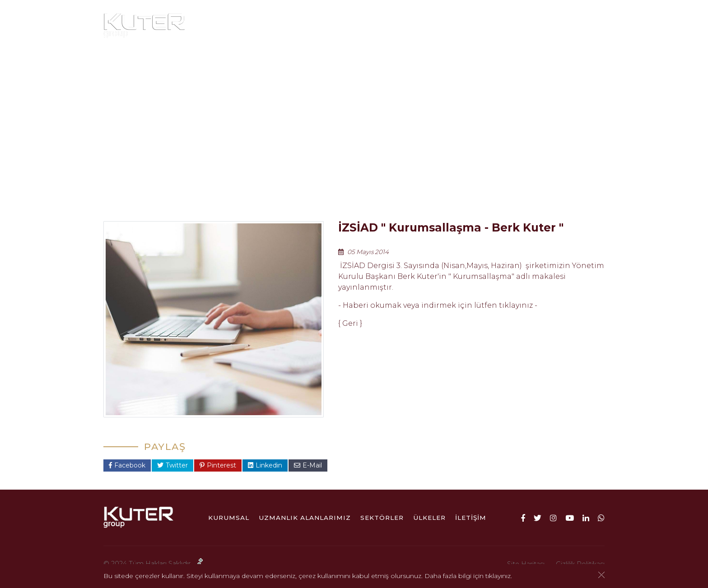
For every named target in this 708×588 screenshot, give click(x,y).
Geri (350, 323)
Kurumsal (251, 26)
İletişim (536, 26)
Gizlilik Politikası (580, 564)
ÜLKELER (486, 26)
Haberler (327, 180)
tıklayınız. (499, 577)
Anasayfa (252, 180)
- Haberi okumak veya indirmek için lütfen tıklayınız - (438, 305)
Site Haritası (526, 564)
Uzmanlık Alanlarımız (344, 26)
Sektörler (430, 26)
